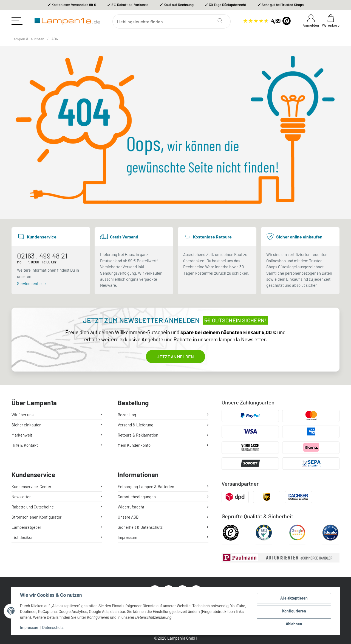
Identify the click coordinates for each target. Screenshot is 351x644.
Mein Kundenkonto (134, 445)
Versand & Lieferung (135, 425)
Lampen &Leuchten (28, 39)
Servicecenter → (32, 283)
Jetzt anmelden (175, 357)
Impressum (30, 628)
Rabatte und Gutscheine (33, 507)
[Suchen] (172, 21)
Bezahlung (127, 415)
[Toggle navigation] (17, 21)
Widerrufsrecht (131, 507)
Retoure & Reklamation (138, 435)
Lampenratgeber (26, 527)
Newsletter (21, 497)
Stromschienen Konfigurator (36, 517)
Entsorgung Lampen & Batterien (146, 486)
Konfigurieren (294, 611)
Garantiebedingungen (137, 497)
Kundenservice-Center (31, 486)
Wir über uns (22, 415)
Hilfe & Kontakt (25, 445)
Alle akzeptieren (294, 598)
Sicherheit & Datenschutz (140, 527)
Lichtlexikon (22, 537)
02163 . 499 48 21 (42, 256)
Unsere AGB (128, 517)
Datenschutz (53, 628)
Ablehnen (294, 624)
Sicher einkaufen (26, 425)
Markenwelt (22, 435)
